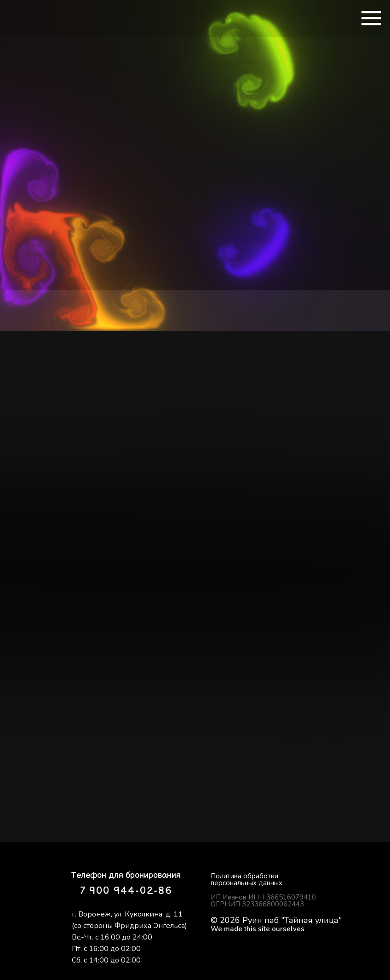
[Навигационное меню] (371, 18)
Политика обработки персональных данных (247, 879)
